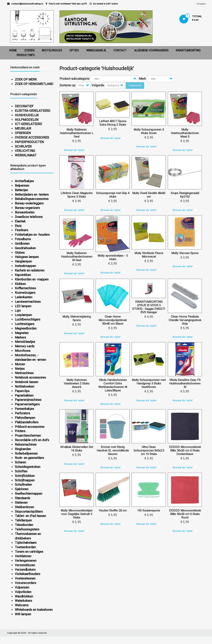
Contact (120, 50)
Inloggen (201, 4)
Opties (74, 50)
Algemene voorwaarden (151, 50)
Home (13, 50)
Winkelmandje (96, 50)
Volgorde (98, 85)
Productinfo (26, 55)
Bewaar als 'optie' (75, 150)
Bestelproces (52, 50)
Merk (142, 79)
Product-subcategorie (74, 79)
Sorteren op (67, 85)
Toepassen (135, 85)
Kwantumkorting (188, 50)
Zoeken (29, 50)
